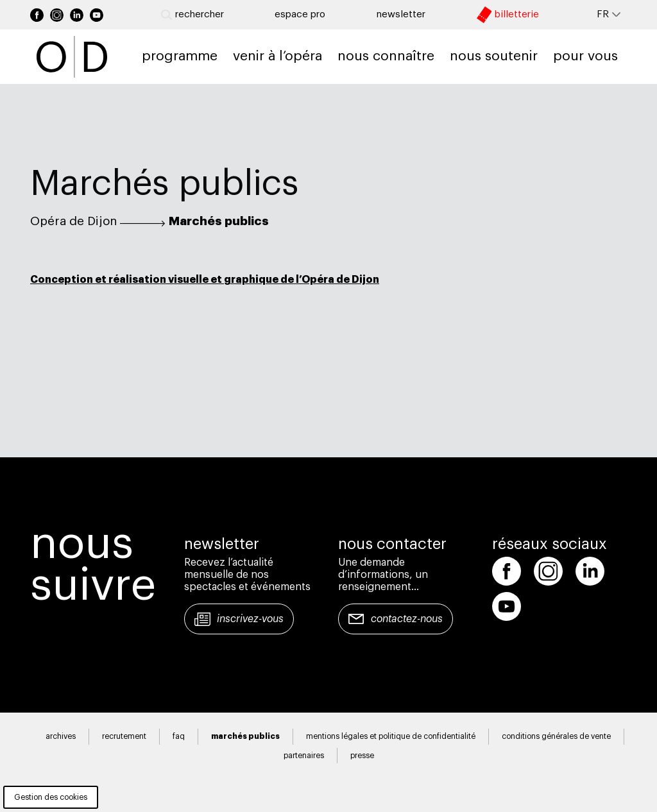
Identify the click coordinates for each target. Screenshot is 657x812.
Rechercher (192, 15)
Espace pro (300, 14)
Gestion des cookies (51, 797)
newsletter (401, 14)
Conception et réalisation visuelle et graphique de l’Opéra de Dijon (205, 280)
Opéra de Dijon (73, 221)
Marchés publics (219, 221)
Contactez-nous (407, 619)
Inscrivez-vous (250, 619)
